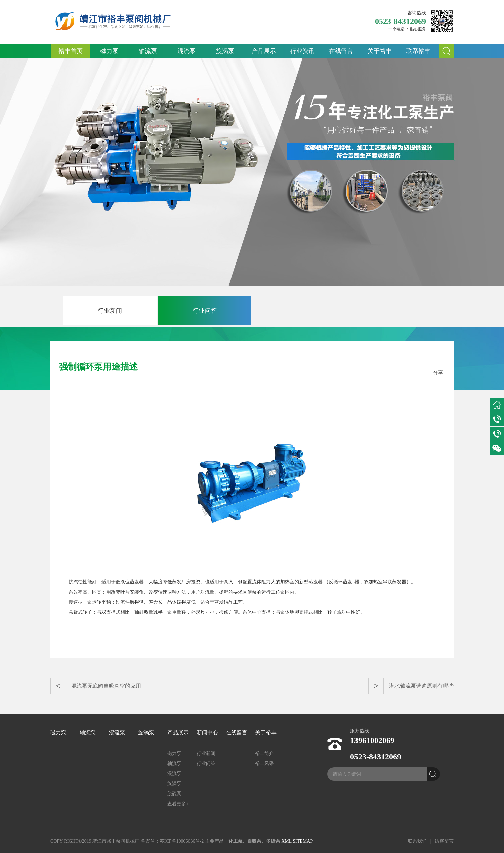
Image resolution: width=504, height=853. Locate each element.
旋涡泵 (225, 51)
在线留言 (341, 51)
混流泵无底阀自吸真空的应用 (106, 686)
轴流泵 (148, 51)
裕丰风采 (264, 763)
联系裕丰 (418, 51)
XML (286, 841)
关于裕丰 (380, 51)
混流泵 (186, 51)
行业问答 (205, 311)
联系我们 (417, 841)
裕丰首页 (71, 51)
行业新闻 (110, 311)
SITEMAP (303, 841)
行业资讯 (302, 51)
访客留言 (444, 841)
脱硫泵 (174, 794)
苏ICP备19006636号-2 (182, 841)
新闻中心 (207, 733)
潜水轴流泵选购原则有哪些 (421, 686)
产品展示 (264, 51)
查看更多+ (178, 804)
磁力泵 (109, 51)
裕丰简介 (264, 753)
